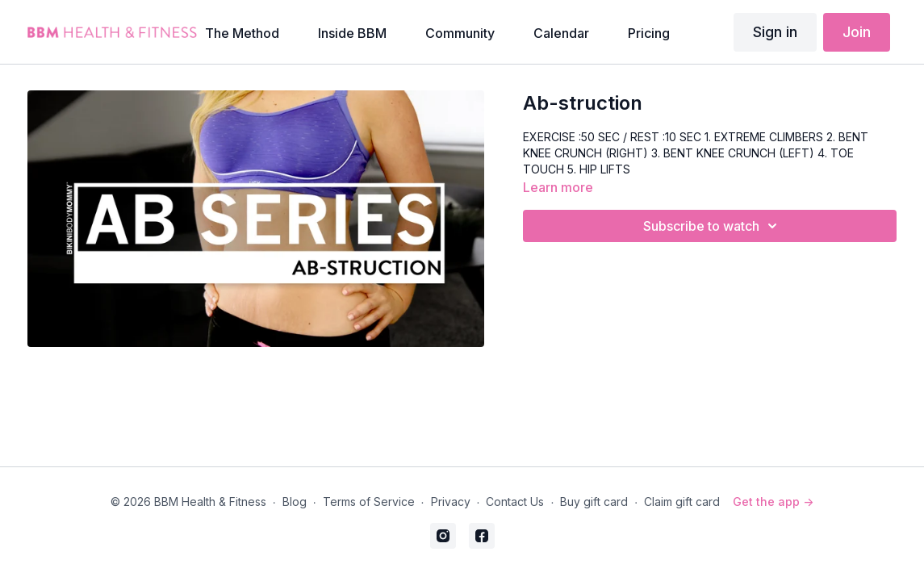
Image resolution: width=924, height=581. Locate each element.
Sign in (775, 32)
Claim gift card (682, 502)
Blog (295, 502)
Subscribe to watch (713, 226)
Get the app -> (773, 502)
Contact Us (515, 502)
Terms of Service (369, 502)
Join (857, 32)
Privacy (451, 502)
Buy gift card (594, 502)
